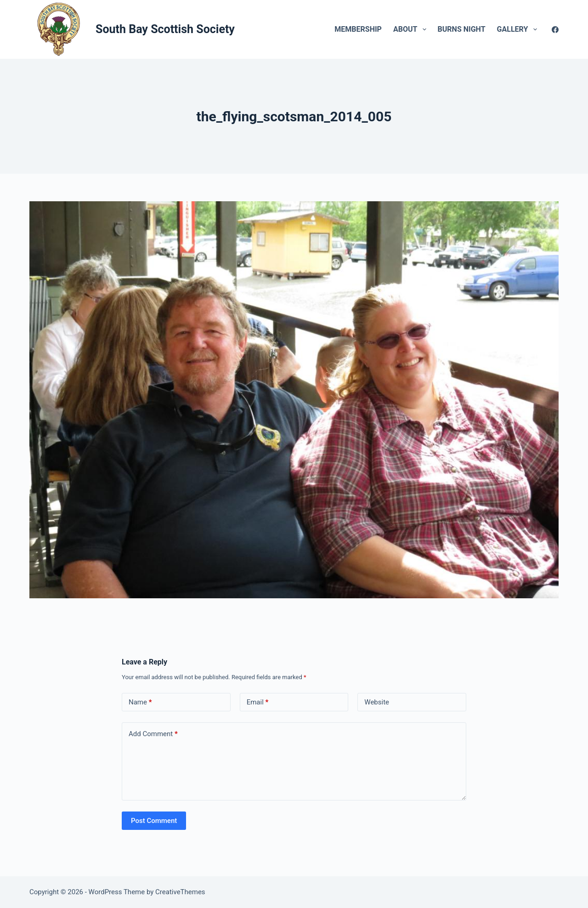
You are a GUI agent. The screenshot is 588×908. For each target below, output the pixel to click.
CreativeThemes (180, 892)
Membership (358, 29)
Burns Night (462, 29)
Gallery (519, 29)
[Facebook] (555, 30)
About (412, 29)
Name (140, 702)
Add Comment (153, 734)
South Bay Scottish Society (165, 29)
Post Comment (154, 821)
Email (258, 702)
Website (377, 702)
